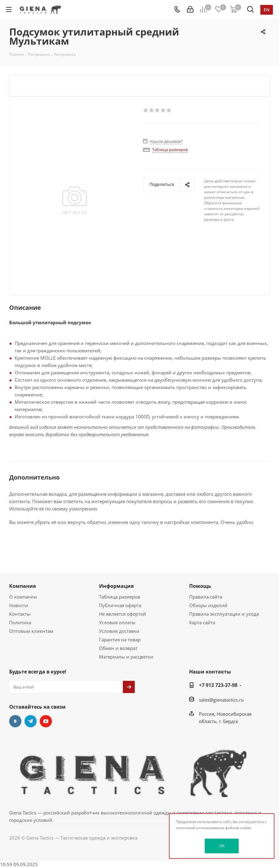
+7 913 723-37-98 (218, 685)
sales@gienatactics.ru (221, 700)
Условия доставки (119, 631)
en (267, 10)
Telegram (31, 721)
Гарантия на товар (120, 640)
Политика (20, 622)
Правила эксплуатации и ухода (224, 614)
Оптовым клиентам (31, 631)
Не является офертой (123, 614)
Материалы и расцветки (126, 657)
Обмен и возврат (118, 648)
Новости (19, 605)
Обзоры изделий (208, 605)
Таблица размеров (120, 597)
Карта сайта (202, 622)
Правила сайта (206, 597)
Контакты (20, 614)
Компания (22, 586)
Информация (116, 586)
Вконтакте (15, 721)
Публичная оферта (120, 605)
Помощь (200, 586)
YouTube (46, 721)
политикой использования (200, 828)
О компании (23, 597)
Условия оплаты (117, 622)
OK (222, 846)
